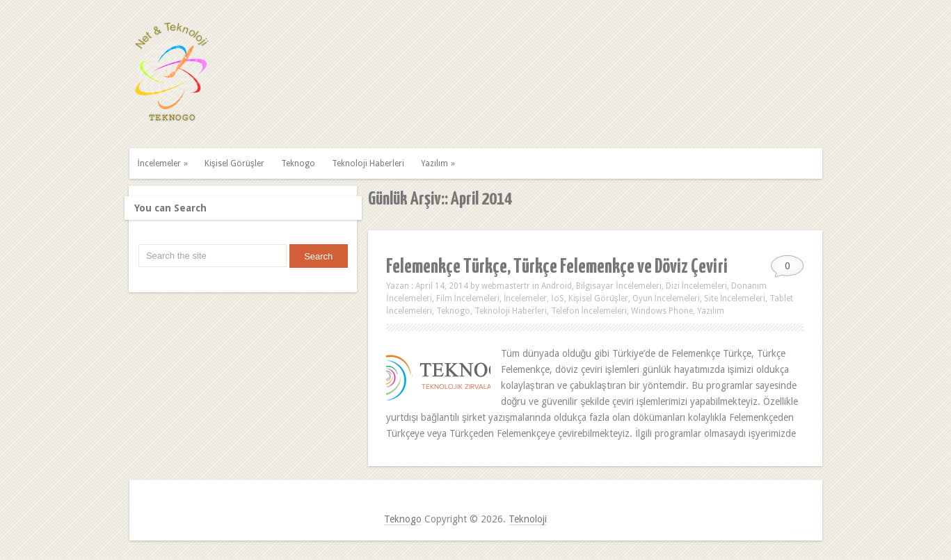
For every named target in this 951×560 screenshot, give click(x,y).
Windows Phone (662, 311)
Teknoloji (528, 519)
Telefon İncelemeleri (589, 311)
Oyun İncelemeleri (666, 298)
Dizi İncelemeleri (696, 286)
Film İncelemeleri (468, 298)
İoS (557, 298)
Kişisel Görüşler (234, 163)
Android (557, 286)
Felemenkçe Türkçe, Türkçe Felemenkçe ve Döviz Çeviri (557, 267)
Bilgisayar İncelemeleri (618, 286)
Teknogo (298, 163)
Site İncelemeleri (735, 298)
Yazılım (440, 163)
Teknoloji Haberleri (368, 163)
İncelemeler (165, 163)
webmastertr (506, 286)
